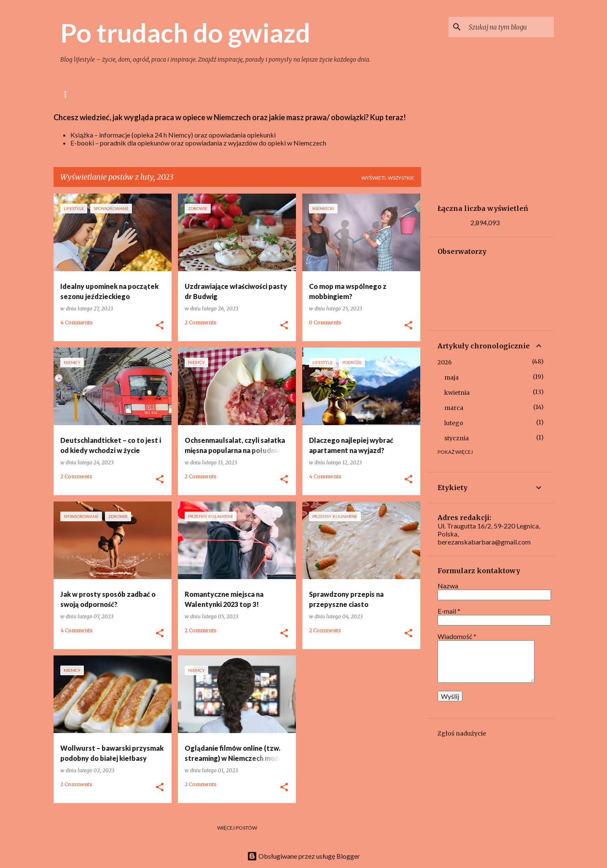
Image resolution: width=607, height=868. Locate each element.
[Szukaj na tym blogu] (510, 27)
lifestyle (116, 94)
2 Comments (201, 322)
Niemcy (354, 94)
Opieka (315, 94)
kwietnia (457, 393)
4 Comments (77, 322)
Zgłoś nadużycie (462, 733)
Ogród (240, 94)
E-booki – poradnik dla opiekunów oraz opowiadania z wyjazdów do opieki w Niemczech (198, 143)
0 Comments (325, 322)
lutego (454, 423)
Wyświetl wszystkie (388, 178)
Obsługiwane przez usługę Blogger (303, 856)
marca (454, 408)
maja (451, 377)
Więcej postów (237, 828)
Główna (72, 94)
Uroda (278, 94)
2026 (445, 362)
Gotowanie (164, 94)
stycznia (457, 438)
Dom (205, 94)
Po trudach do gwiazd (185, 32)
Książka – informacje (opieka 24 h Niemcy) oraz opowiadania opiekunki (173, 135)
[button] (160, 326)
